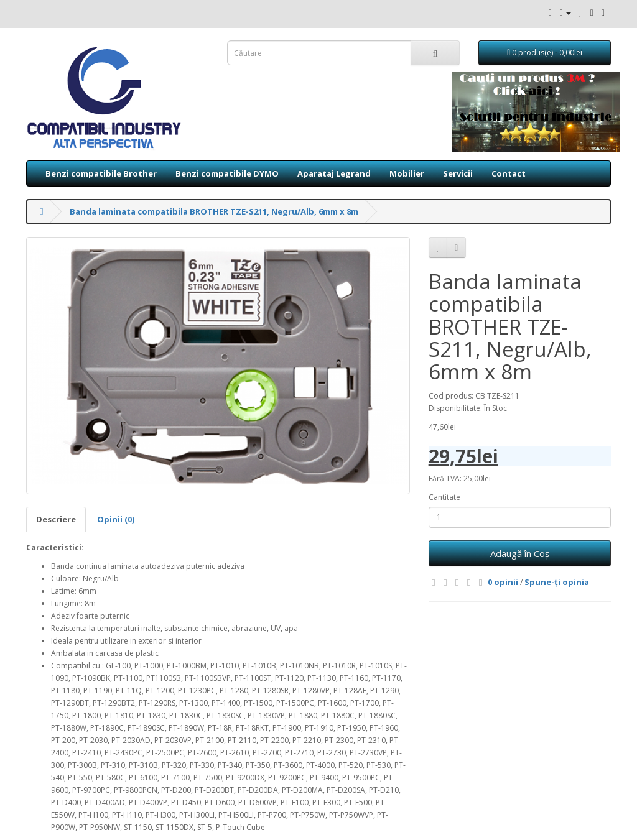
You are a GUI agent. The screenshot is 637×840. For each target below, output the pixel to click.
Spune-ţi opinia (557, 582)
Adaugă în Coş (520, 553)
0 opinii (503, 582)
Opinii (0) (116, 519)
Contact (509, 173)
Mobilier (407, 173)
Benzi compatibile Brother (101, 173)
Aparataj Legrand (334, 173)
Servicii (458, 173)
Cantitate (444, 497)
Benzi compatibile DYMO (227, 173)
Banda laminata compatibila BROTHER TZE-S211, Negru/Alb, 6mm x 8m (214, 211)
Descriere (56, 519)
